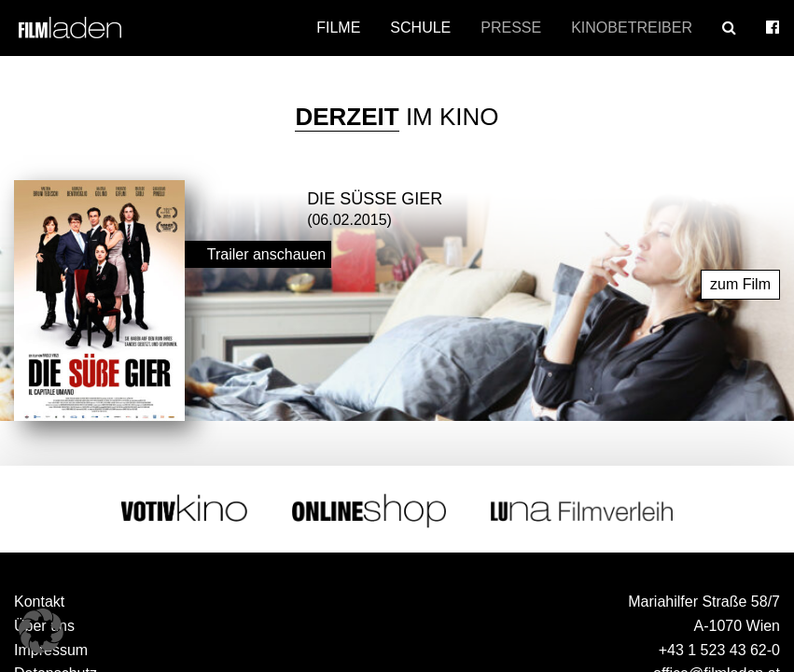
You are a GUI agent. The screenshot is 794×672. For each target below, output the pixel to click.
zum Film (740, 283)
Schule (420, 28)
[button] (41, 631)
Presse (511, 28)
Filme (338, 28)
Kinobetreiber (632, 28)
